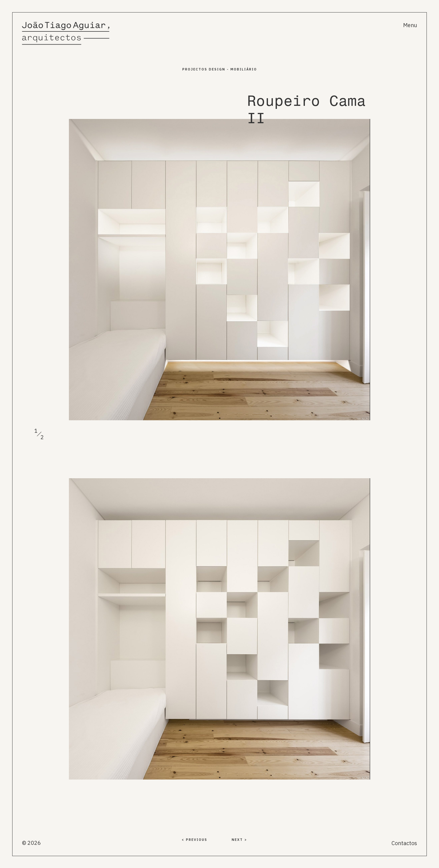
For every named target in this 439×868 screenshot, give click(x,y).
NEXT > (239, 840)
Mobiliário (244, 69)
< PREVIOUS (195, 840)
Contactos (404, 843)
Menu (410, 25)
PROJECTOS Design (204, 69)
